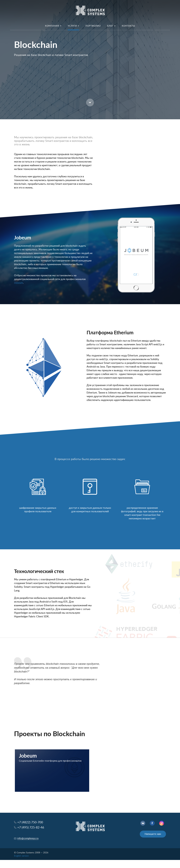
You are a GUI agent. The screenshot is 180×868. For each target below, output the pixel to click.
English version (21, 856)
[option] (90, 60)
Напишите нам (153, 834)
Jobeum (19, 283)
